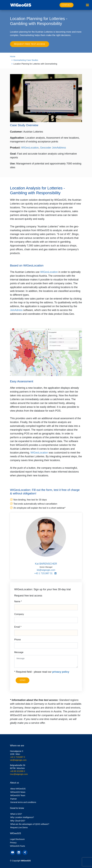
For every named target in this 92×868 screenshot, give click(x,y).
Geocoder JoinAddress (53, 148)
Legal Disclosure (17, 839)
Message (19, 652)
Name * (18, 601)
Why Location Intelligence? (22, 817)
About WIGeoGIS (18, 789)
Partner (14, 799)
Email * (18, 627)
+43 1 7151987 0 (17, 757)
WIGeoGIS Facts (17, 846)
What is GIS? (16, 814)
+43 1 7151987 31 (43, 573)
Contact (67, 5)
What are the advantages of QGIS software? (30, 824)
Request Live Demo (19, 827)
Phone (17, 640)
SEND (23, 680)
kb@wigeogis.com (46, 570)
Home (13, 56)
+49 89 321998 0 (17, 771)
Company (19, 614)
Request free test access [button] (30, 44)
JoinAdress (16, 310)
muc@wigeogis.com (19, 774)
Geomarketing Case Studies (26, 60)
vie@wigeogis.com (18, 760)
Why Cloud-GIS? (18, 821)
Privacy (13, 843)
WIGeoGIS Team (18, 795)
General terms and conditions (23, 802)
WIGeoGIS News (18, 792)
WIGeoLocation (30, 148)
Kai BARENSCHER (46, 564)
